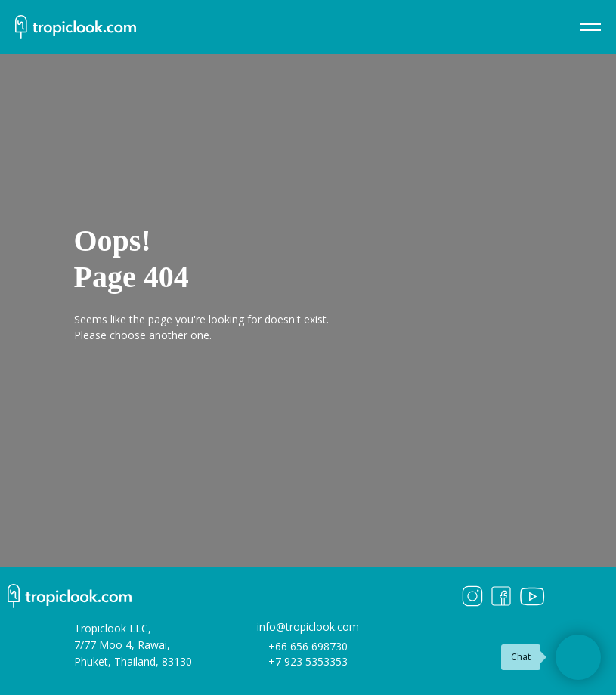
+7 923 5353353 (308, 661)
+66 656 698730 (308, 646)
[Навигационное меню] (590, 27)
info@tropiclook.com (308, 627)
